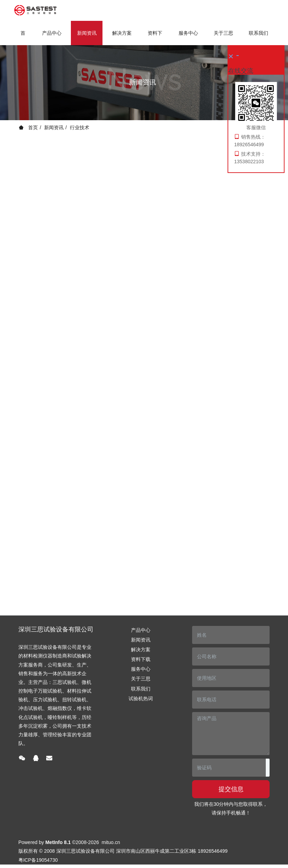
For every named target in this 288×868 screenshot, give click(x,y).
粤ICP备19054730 (38, 860)
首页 (23, 38)
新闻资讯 (54, 127)
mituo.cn (111, 842)
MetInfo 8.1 (58, 842)
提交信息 (231, 789)
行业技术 (80, 127)
